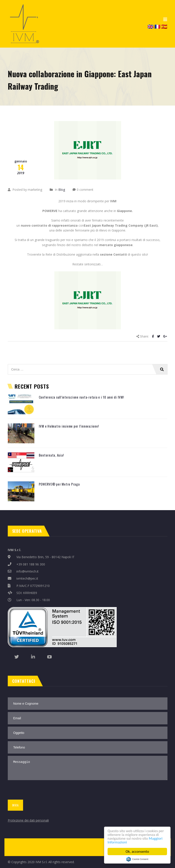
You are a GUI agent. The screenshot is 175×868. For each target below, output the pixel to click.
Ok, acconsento (137, 852)
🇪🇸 (164, 26)
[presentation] (40, 791)
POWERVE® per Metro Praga (59, 484)
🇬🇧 (150, 26)
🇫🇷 (157, 26)
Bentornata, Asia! (51, 455)
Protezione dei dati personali (28, 820)
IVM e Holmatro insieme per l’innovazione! (69, 426)
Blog (62, 190)
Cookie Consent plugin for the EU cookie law (137, 859)
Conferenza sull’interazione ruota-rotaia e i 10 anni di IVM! (81, 397)
